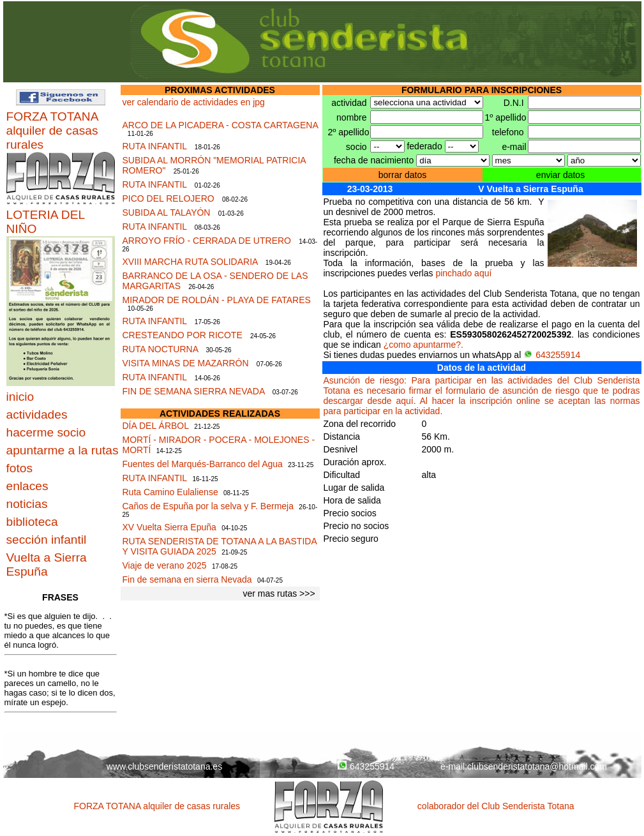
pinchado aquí (463, 273)
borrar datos (402, 175)
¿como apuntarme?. (423, 345)
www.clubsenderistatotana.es (164, 766)
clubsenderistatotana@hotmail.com (537, 766)
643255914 (552, 355)
